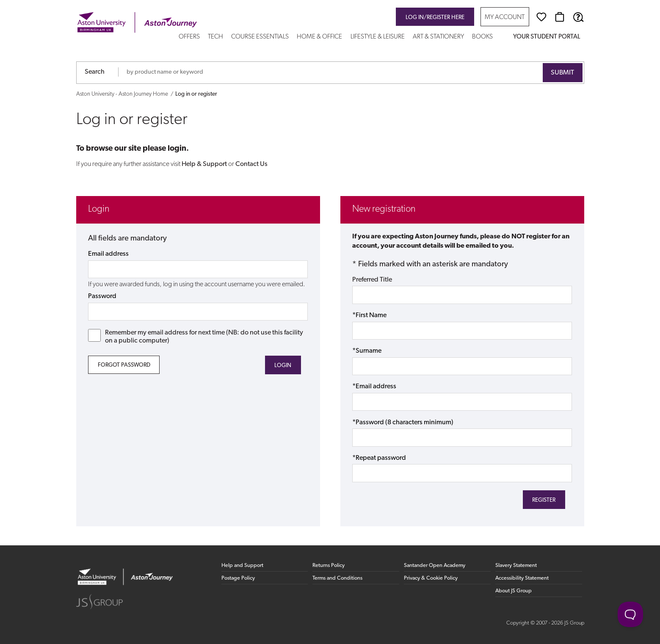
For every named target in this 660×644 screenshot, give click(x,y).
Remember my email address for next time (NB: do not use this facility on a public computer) (196, 337)
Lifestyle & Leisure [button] (378, 37)
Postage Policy (238, 578)
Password (102, 296)
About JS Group (514, 591)
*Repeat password (379, 458)
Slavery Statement (516, 565)
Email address (108, 254)
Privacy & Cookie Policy (431, 578)
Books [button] (482, 37)
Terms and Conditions (337, 578)
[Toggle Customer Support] (630, 614)
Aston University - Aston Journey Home (122, 94)
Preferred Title (372, 280)
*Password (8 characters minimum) (403, 423)
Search (95, 72)
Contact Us (251, 164)
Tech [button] (215, 37)
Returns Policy (329, 565)
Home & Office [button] (319, 37)
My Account (505, 18)
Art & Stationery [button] (438, 37)
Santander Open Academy (435, 565)
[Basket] (560, 17)
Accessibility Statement (522, 578)
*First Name (369, 315)
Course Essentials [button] (260, 37)
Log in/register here (435, 18)
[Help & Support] (578, 17)
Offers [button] (189, 37)
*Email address (374, 387)
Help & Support (204, 164)
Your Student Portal (547, 37)
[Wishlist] (541, 17)
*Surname (367, 351)
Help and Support (242, 565)
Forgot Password (124, 365)
